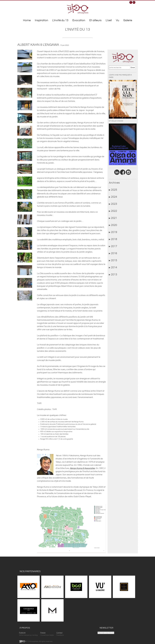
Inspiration (41, 20)
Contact (59, 633)
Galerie (128, 20)
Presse (43, 633)
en (134, 2)
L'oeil (109, 20)
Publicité (22, 633)
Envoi (133, 68)
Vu (118, 20)
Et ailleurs (95, 20)
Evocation (79, 20)
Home (27, 20)
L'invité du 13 (60, 20)
